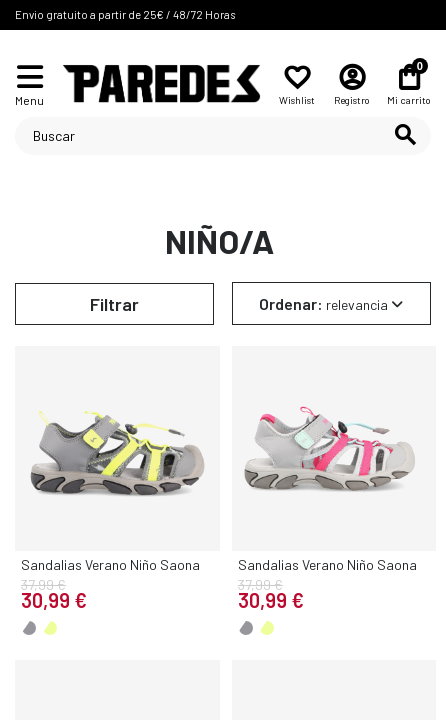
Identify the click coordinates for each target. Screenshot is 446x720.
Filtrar (114, 304)
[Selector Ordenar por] (332, 303)
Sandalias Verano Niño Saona (110, 564)
